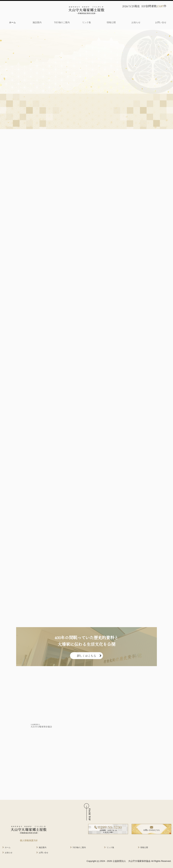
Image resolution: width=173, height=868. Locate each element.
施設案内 (37, 22)
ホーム (12, 22)
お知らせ (136, 22)
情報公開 (111, 22)
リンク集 (86, 22)
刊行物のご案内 (62, 22)
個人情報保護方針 (29, 840)
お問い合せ (161, 22)
